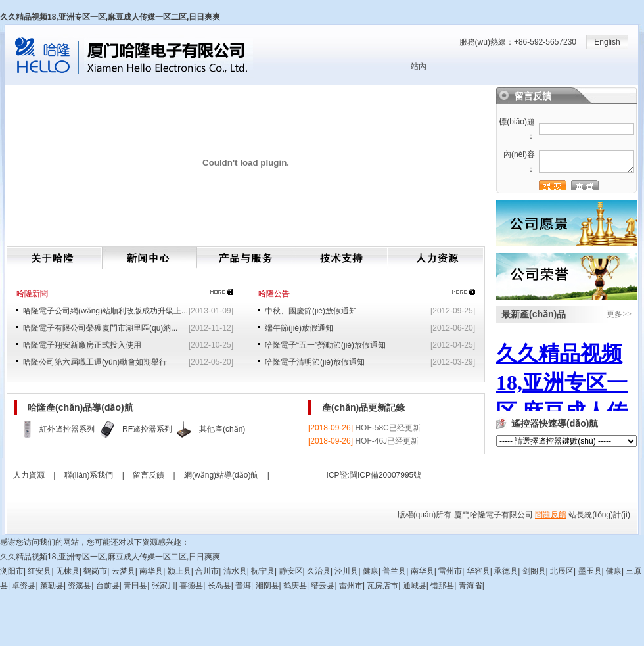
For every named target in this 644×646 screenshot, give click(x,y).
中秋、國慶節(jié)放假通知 (311, 311)
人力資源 (435, 258)
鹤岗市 (95, 571)
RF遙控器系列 (147, 429)
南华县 (151, 571)
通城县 (415, 586)
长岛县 (219, 586)
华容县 (478, 571)
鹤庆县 (295, 586)
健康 (371, 571)
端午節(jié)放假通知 (299, 328)
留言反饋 (149, 475)
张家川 (164, 586)
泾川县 (346, 571)
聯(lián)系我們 (89, 475)
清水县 (235, 571)
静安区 (291, 571)
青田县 (135, 586)
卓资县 (24, 586)
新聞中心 (149, 258)
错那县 (442, 586)
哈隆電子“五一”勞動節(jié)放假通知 (325, 345)
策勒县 (52, 586)
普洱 (243, 586)
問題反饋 (551, 515)
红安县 (39, 571)
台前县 (108, 586)
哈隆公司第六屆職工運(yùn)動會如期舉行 (95, 362)
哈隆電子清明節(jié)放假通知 (315, 362)
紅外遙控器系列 (67, 429)
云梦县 (124, 571)
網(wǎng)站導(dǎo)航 (221, 475)
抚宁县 (263, 571)
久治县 (319, 571)
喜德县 (191, 586)
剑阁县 (534, 571)
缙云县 (323, 586)
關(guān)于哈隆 (55, 258)
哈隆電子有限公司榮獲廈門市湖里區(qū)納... (100, 328)
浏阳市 (12, 571)
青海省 (471, 586)
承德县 (506, 571)
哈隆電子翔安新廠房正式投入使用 (82, 345)
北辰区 (562, 571)
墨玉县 (590, 571)
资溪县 (80, 586)
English (607, 42)
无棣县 (68, 571)
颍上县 (179, 571)
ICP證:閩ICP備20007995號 (374, 475)
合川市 (207, 571)
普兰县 (394, 571)
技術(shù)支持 (340, 258)
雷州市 (450, 571)
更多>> (619, 314)
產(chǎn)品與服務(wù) (245, 258)
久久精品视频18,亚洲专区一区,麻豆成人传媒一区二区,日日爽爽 (110, 17)
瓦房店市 (382, 586)
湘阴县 (267, 586)
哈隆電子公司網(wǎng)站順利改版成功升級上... (105, 311)
